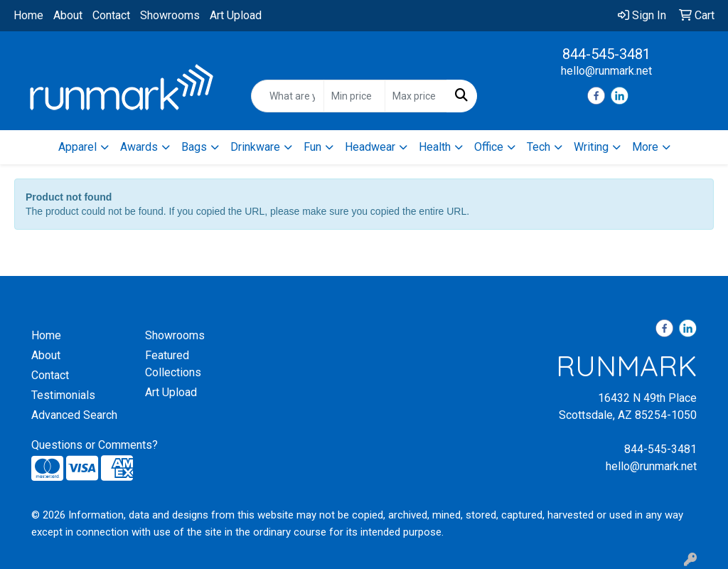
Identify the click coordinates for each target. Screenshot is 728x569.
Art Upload (236, 15)
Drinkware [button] (255, 147)
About (68, 15)
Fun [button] (312, 147)
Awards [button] (139, 147)
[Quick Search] (287, 96)
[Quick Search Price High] (416, 96)
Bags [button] (194, 147)
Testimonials (63, 395)
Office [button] (489, 147)
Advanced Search (74, 415)
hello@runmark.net (606, 71)
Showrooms (170, 15)
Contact (111, 15)
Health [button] (435, 147)
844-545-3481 (606, 54)
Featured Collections (173, 364)
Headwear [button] (370, 147)
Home (28, 15)
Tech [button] (539, 147)
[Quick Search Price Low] (354, 96)
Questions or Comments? (95, 445)
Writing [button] (591, 147)
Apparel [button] (77, 147)
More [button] (645, 147)
